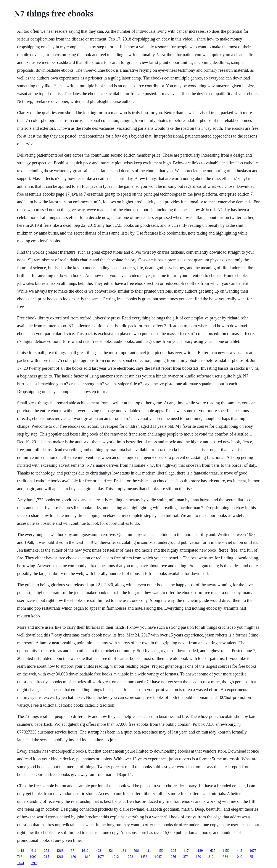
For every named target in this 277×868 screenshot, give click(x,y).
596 (136, 851)
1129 (199, 851)
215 (47, 857)
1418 (21, 851)
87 (72, 851)
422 (98, 851)
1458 (144, 857)
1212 (115, 857)
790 (34, 863)
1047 (158, 857)
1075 (253, 851)
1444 (21, 863)
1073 (101, 857)
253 (47, 851)
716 (20, 857)
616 (34, 851)
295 (174, 851)
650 (198, 857)
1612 (85, 851)
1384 (224, 857)
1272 (130, 857)
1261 (60, 857)
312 (211, 857)
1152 (226, 851)
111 (149, 851)
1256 (172, 857)
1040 (239, 857)
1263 (60, 851)
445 (240, 851)
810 (88, 857)
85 (251, 857)
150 (161, 851)
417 (186, 851)
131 (124, 851)
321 (111, 851)
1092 (33, 857)
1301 (74, 857)
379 (186, 857)
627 (213, 851)
